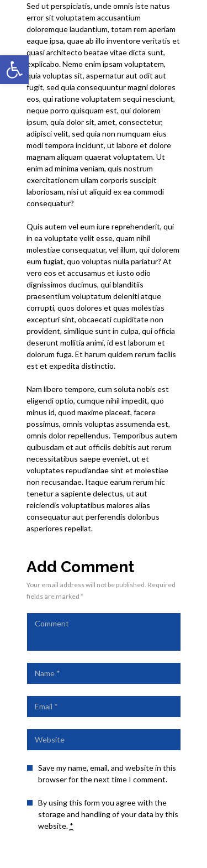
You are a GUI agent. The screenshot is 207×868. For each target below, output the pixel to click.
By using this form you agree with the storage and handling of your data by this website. (108, 814)
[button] (14, 70)
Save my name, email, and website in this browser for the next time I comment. (107, 773)
